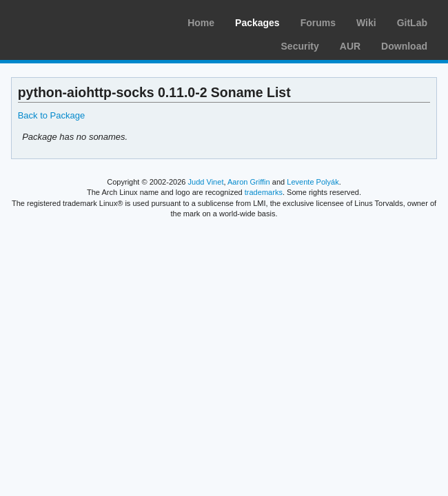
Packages (257, 23)
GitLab (412, 23)
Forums (318, 23)
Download (404, 46)
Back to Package (51, 115)
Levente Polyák (313, 182)
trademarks (264, 192)
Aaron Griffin (249, 182)
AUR (350, 46)
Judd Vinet (206, 182)
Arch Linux (76, 21)
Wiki (366, 23)
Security (300, 46)
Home (201, 23)
